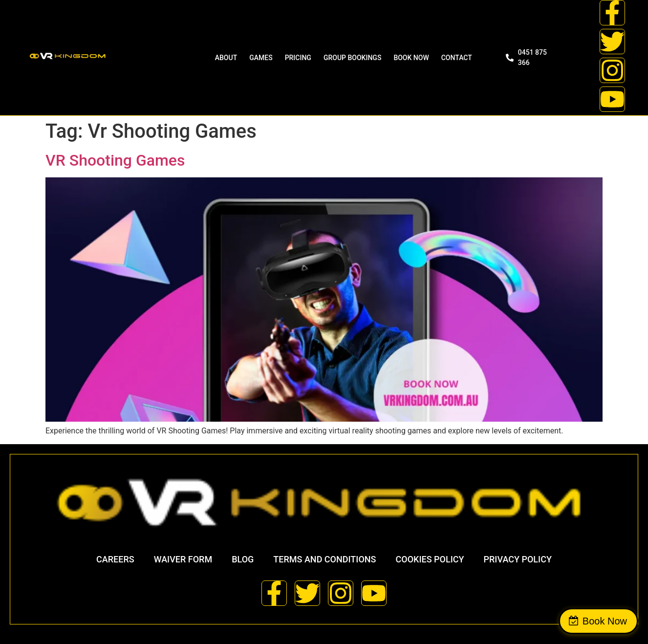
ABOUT (226, 58)
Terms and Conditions (324, 559)
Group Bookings (352, 58)
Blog (243, 559)
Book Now (605, 621)
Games (261, 58)
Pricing (298, 58)
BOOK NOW (411, 58)
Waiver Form (183, 559)
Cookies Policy (430, 559)
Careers (115, 559)
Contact (457, 58)
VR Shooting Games (115, 160)
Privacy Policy (518, 559)
